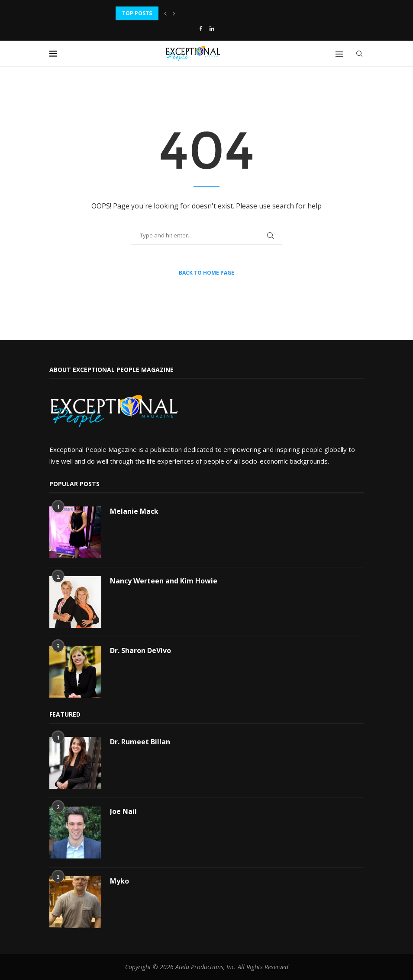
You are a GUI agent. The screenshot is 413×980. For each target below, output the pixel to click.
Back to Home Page (206, 273)
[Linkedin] (212, 29)
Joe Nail (123, 811)
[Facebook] (201, 29)
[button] (165, 13)
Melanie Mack (134, 511)
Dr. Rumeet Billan (140, 742)
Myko (119, 881)
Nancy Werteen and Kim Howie (164, 581)
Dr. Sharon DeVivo (140, 650)
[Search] (359, 54)
